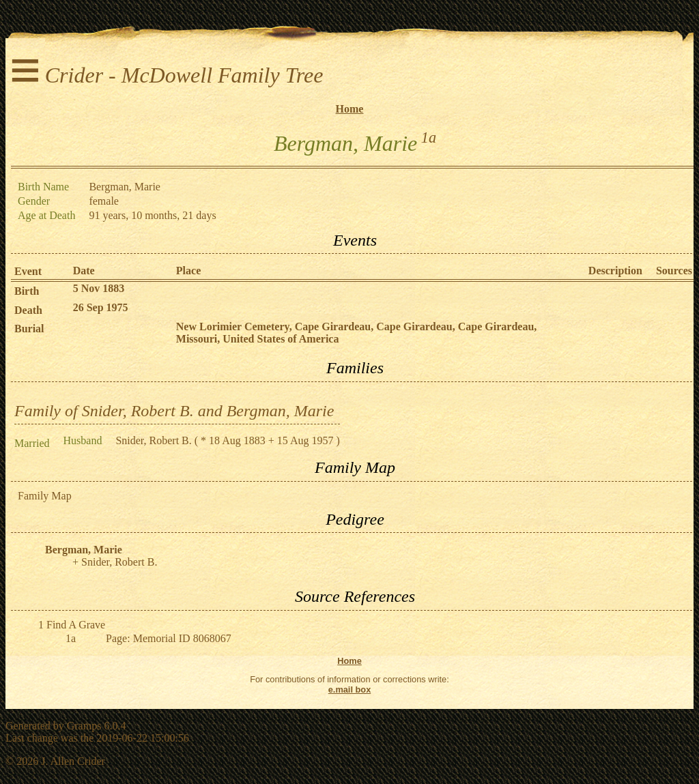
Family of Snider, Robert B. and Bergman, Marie (174, 411)
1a (429, 137)
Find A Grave (76, 625)
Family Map (45, 496)
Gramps (84, 726)
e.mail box (350, 689)
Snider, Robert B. (153, 440)
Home (350, 109)
